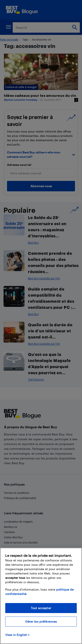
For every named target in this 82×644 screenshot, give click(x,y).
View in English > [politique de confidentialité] (17, 635)
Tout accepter (41, 608)
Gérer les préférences (41, 621)
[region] (41, 596)
